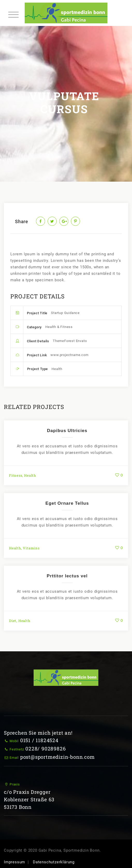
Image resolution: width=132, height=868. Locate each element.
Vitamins (31, 548)
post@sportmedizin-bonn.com (57, 757)
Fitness (16, 475)
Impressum (14, 862)
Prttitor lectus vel (67, 576)
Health (30, 475)
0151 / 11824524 (39, 740)
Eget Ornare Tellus (67, 503)
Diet (13, 621)
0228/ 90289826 (46, 749)
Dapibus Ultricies (67, 431)
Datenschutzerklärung (54, 862)
